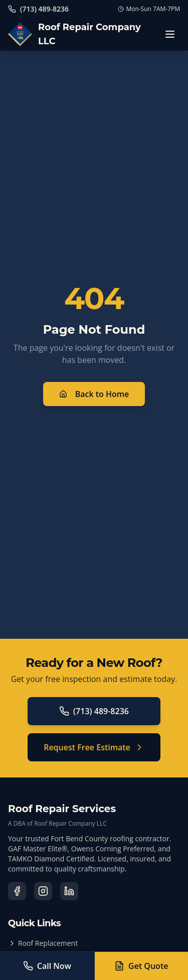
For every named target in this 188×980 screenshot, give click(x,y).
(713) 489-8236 (94, 711)
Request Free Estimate (94, 747)
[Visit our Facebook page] (17, 891)
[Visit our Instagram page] (43, 891)
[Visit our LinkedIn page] (69, 891)
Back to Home (94, 394)
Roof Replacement (43, 943)
